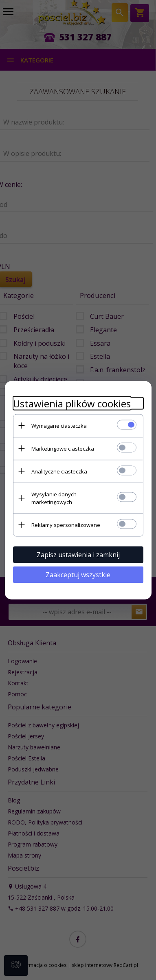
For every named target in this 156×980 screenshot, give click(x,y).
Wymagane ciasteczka (59, 425)
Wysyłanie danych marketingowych (54, 498)
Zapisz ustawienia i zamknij (78, 554)
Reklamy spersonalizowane (66, 524)
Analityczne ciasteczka (59, 471)
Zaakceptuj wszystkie (78, 574)
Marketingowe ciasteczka (63, 448)
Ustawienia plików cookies (72, 403)
